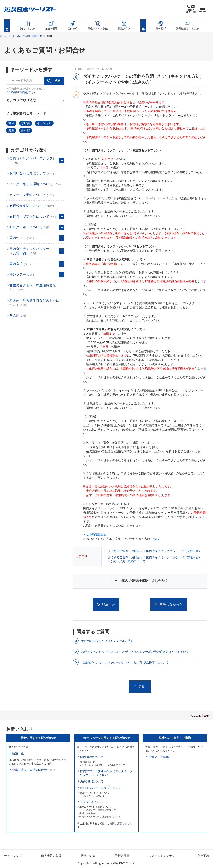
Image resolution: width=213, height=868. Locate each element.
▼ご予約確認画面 (95, 534)
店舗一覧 (18, 753)
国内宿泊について (92, 757)
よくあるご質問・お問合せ (27, 36)
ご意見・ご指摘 (159, 757)
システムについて (92, 802)
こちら (155, 539)
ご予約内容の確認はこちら (21, 92)
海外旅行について (92, 781)
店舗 (120, 824)
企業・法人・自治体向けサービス (34, 770)
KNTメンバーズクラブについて (101, 788)
